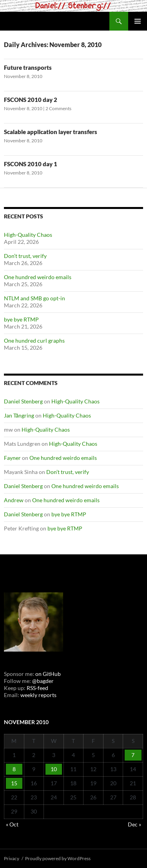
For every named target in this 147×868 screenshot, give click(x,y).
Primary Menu (138, 21)
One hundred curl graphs (34, 340)
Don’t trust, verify (25, 256)
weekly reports (38, 695)
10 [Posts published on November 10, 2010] (54, 769)
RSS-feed (37, 688)
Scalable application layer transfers (51, 132)
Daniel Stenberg (23, 401)
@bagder (43, 681)
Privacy (12, 858)
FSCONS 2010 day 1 (31, 164)
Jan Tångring (19, 415)
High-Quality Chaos (28, 235)
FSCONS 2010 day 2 (31, 100)
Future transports (28, 67)
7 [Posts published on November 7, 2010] (133, 755)
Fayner (12, 458)
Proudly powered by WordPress (58, 858)
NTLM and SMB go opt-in (34, 298)
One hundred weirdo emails (38, 277)
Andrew (14, 500)
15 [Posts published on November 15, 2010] (14, 783)
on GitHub (47, 674)
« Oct (12, 824)
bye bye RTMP (21, 319)
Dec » (134, 824)
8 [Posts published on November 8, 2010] (14, 769)
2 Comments (58, 108)
